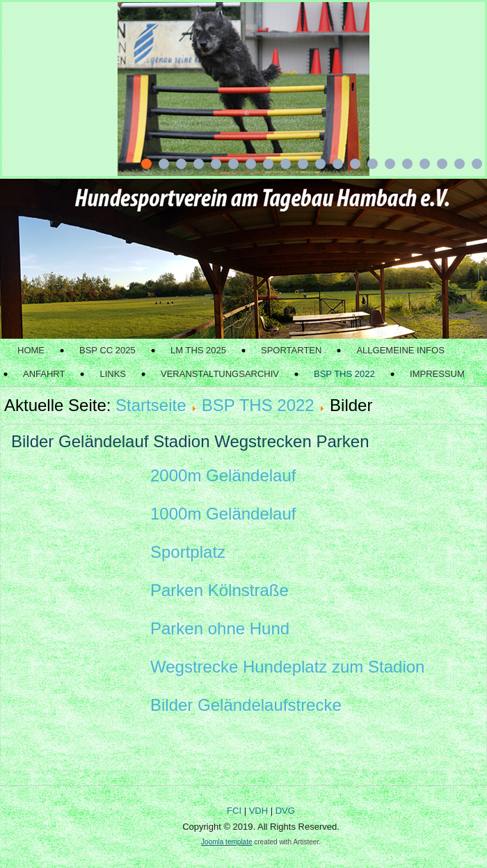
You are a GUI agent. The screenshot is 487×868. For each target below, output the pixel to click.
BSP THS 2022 (344, 374)
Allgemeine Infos (400, 350)
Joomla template (226, 842)
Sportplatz (188, 552)
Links (113, 374)
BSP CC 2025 (107, 350)
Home (31, 350)
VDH (258, 811)
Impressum (437, 374)
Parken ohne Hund (220, 628)
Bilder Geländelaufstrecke (246, 705)
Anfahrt (44, 374)
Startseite (151, 405)
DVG (285, 811)
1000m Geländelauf (223, 514)
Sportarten (291, 350)
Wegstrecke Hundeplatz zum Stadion (287, 667)
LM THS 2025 (198, 350)
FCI (234, 811)
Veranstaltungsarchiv (220, 374)
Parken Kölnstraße (219, 590)
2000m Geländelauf (223, 475)
